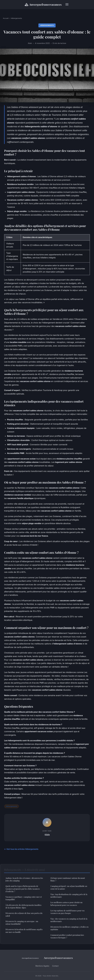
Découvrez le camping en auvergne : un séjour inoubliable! (22, 923)
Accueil (6, 18)
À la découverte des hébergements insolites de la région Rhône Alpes (23, 906)
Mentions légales (42, 966)
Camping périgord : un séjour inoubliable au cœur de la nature (69, 887)
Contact (55, 966)
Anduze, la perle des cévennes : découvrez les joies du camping (24, 879)
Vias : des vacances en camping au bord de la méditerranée (69, 920)
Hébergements (16, 18)
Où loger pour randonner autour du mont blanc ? (68, 879)
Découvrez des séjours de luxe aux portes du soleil (24, 914)
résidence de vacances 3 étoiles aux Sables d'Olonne (45, 130)
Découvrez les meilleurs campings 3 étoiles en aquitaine (69, 928)
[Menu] (67, 4)
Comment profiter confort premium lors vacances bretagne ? (67, 936)
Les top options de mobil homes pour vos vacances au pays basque (67, 912)
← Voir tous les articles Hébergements (21, 849)
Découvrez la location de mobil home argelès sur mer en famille (24, 931)
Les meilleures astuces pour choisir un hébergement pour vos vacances (66, 904)
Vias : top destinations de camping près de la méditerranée (69, 896)
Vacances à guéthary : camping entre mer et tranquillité (24, 898)
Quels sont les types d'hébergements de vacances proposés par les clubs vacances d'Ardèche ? (23, 889)
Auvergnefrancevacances (43, 4)
